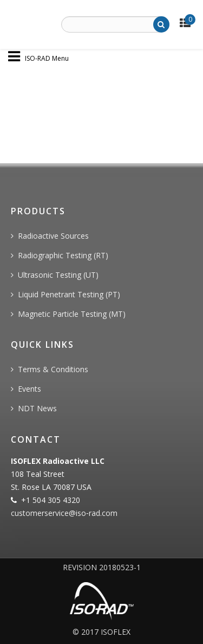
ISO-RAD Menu (47, 58)
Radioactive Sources (53, 236)
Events (30, 389)
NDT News (37, 408)
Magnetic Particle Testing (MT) (72, 314)
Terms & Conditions (53, 369)
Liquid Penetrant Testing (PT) (69, 294)
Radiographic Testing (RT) (63, 255)
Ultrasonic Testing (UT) (58, 275)
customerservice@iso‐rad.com (64, 513)
